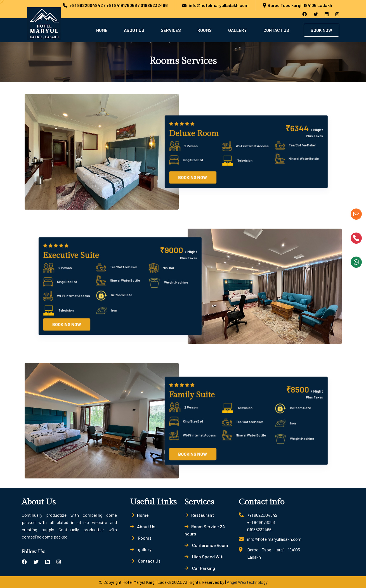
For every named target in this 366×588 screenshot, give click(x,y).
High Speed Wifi (204, 557)
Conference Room (206, 545)
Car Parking (200, 568)
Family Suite (192, 395)
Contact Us (276, 30)
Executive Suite (71, 255)
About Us (134, 30)
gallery (141, 549)
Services (171, 30)
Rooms (205, 30)
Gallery (238, 30)
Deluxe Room (194, 134)
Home (102, 30)
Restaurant (199, 515)
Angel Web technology (247, 582)
